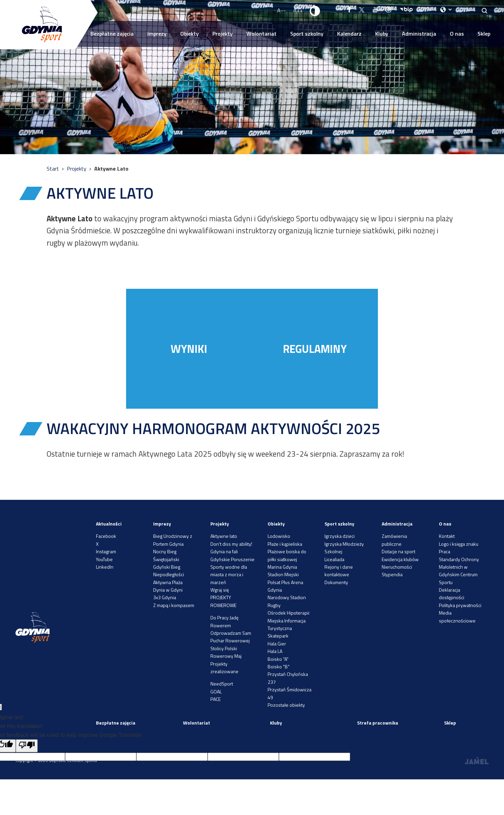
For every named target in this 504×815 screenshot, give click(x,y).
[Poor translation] (27, 746)
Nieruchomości (397, 567)
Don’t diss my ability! (231, 544)
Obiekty (189, 34)
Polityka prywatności (460, 605)
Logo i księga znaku (459, 544)
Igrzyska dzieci (340, 536)
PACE (216, 699)
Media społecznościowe (457, 616)
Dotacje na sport (398, 551)
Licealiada (334, 559)
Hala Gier (277, 644)
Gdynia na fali (224, 551)
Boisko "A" (278, 659)
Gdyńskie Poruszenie (232, 559)
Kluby (382, 34)
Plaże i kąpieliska (285, 544)
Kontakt (447, 536)
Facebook (106, 536)
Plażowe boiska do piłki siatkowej (287, 555)
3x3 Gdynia (165, 597)
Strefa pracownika (378, 723)
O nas (457, 34)
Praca (445, 551)
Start (53, 169)
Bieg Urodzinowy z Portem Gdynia (173, 540)
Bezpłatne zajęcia (112, 34)
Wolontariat (261, 34)
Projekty (223, 34)
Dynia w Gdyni (168, 590)
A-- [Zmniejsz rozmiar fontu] (281, 10)
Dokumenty (336, 582)
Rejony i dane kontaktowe (339, 571)
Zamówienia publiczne (394, 540)
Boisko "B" (279, 666)
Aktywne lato (224, 536)
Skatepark (278, 636)
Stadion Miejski (283, 574)
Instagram (106, 551)
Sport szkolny (307, 34)
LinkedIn (105, 567)
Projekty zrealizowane (224, 668)
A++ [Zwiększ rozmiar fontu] (298, 10)
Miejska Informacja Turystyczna (287, 624)
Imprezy (157, 34)
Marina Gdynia (282, 567)
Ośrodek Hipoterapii (288, 613)
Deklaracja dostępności (452, 594)
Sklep (484, 34)
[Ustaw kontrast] (315, 11)
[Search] (485, 10)
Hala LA (275, 651)
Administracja (419, 34)
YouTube (104, 559)
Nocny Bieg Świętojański (166, 555)
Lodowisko (279, 536)
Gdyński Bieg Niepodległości (169, 571)
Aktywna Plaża (168, 582)
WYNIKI (189, 349)
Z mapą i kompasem (174, 605)
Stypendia (392, 574)
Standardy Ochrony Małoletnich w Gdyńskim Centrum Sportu (459, 571)
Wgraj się (220, 590)
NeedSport (222, 684)
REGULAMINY (315, 349)
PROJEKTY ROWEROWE (223, 601)
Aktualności (109, 524)
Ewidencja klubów (400, 559)
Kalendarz (349, 34)
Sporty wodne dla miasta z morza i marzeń (229, 575)
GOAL (216, 691)
